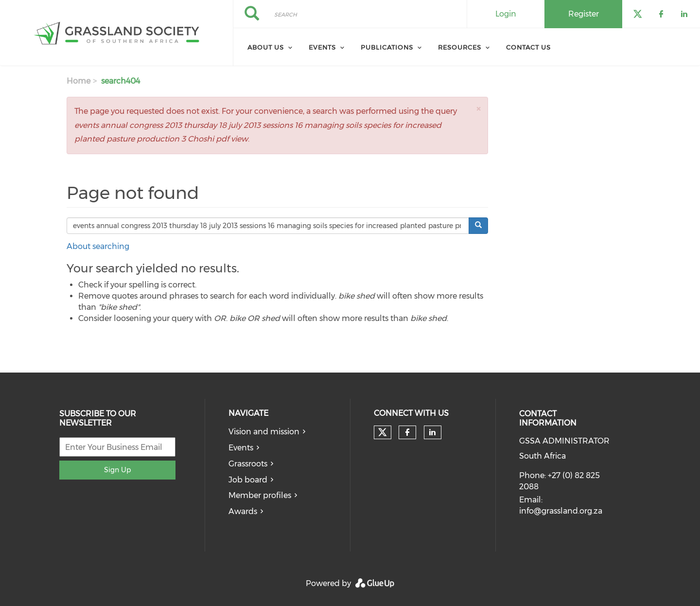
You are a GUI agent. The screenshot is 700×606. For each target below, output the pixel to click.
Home (79, 81)
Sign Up (117, 470)
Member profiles (260, 495)
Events (322, 47)
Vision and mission (264, 432)
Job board (248, 480)
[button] (478, 109)
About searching (98, 246)
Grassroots (248, 464)
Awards (243, 511)
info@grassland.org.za (561, 511)
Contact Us (528, 47)
